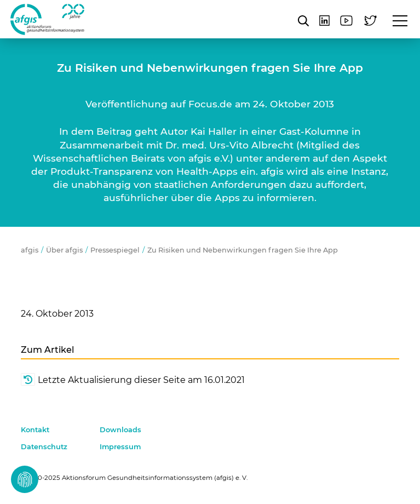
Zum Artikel (47, 350)
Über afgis (64, 250)
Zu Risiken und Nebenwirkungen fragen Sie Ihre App (243, 250)
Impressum (120, 447)
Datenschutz (44, 447)
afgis (47, 19)
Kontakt (35, 430)
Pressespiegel (115, 250)
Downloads (120, 430)
